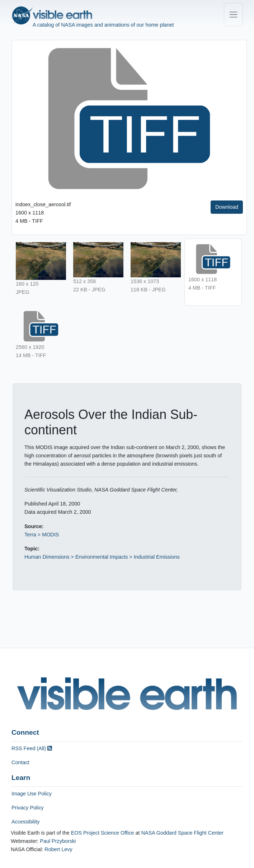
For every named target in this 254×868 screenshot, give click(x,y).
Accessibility (25, 822)
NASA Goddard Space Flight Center (182, 833)
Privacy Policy (28, 808)
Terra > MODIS (42, 535)
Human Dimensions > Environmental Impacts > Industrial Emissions (102, 557)
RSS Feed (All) (32, 748)
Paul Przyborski (58, 841)
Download (227, 207)
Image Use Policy (32, 794)
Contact (20, 762)
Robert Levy (58, 849)
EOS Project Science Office (103, 833)
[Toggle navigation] (233, 15)
